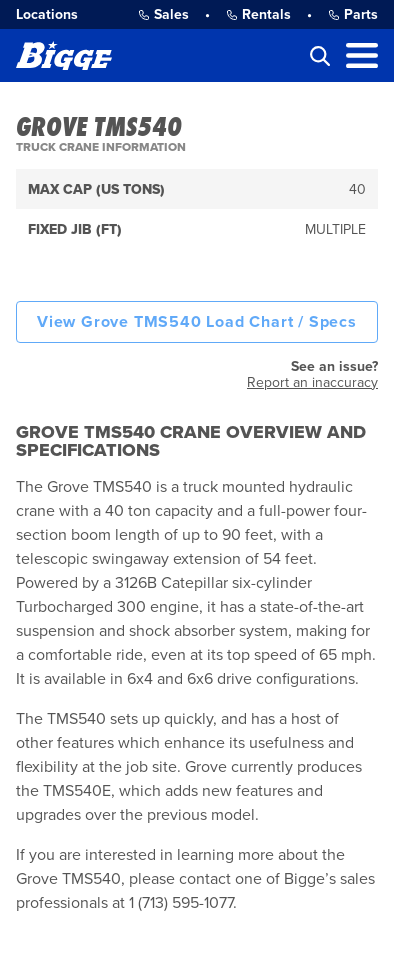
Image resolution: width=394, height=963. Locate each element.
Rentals (258, 14)
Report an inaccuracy (312, 382)
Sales (163, 14)
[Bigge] (64, 55)
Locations (47, 14)
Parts (353, 14)
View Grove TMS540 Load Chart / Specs (197, 322)
